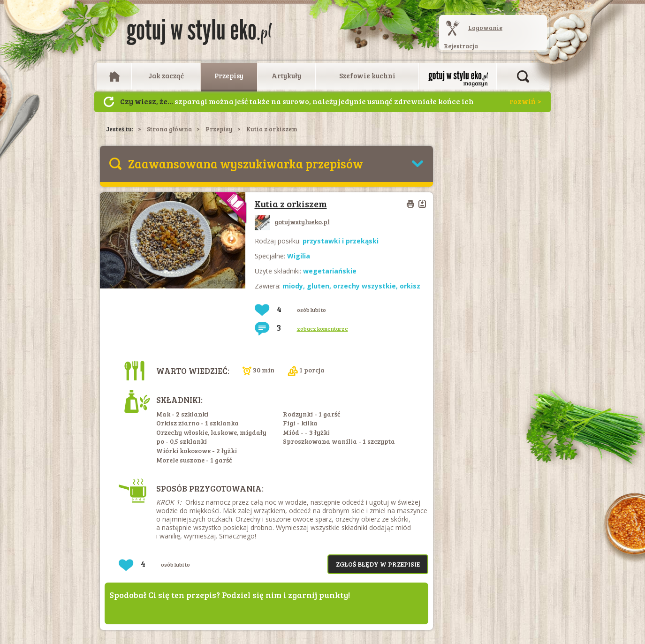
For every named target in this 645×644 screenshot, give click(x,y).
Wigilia (299, 256)
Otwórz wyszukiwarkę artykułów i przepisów (523, 76)
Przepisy (229, 76)
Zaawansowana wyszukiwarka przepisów (246, 163)
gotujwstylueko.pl (292, 222)
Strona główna (169, 129)
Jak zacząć (166, 76)
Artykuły (286, 76)
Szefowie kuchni (367, 76)
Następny (109, 102)
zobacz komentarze (322, 328)
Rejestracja (461, 46)
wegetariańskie (330, 271)
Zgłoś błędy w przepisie (378, 564)
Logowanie (485, 28)
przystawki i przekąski (341, 241)
